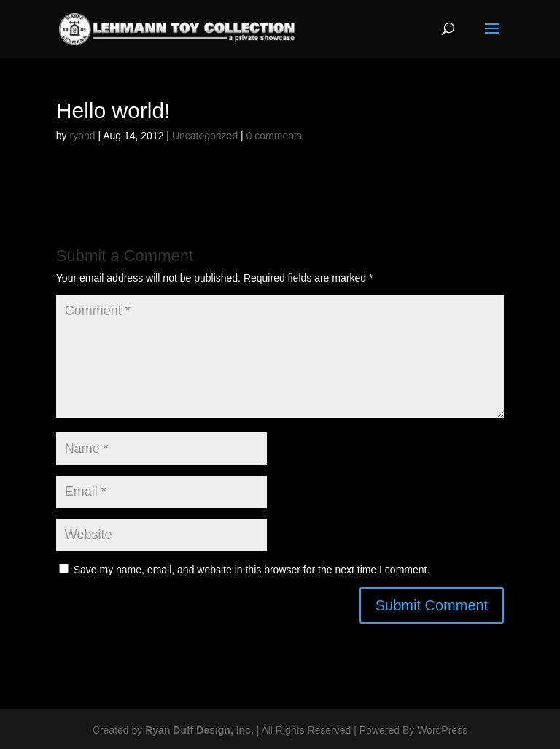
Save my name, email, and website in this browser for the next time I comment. (252, 570)
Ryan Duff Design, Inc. (199, 730)
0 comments (274, 136)
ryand (82, 136)
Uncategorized (205, 136)
